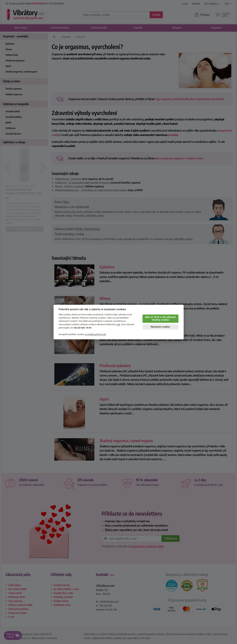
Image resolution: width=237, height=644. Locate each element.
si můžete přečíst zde (95, 334)
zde (118, 324)
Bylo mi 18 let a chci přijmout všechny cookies (160, 319)
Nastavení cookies (160, 327)
